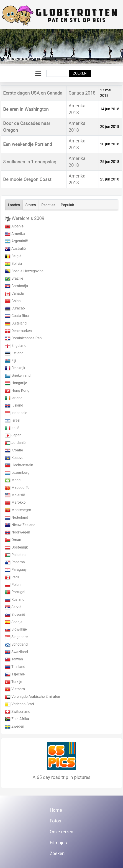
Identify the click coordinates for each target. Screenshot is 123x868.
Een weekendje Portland (28, 144)
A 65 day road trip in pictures (61, 777)
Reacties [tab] (48, 205)
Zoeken (80, 73)
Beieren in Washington (26, 109)
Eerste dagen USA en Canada (33, 93)
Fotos (55, 821)
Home (56, 810)
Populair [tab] (68, 205)
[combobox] (58, 73)
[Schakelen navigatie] (38, 73)
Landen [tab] (14, 205)
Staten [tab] (31, 205)
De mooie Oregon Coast (27, 179)
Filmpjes (58, 843)
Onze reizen (61, 832)
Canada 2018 (82, 93)
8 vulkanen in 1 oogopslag (30, 162)
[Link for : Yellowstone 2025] (61, 46)
